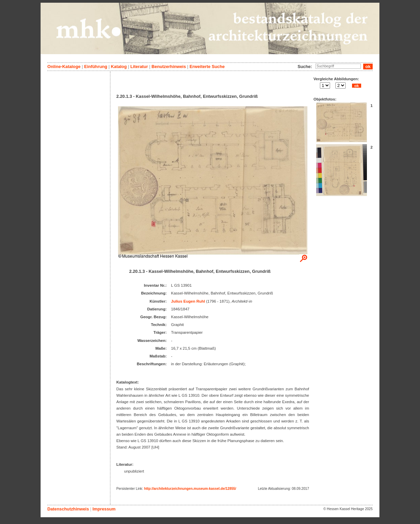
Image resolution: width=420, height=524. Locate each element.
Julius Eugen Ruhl (188, 301)
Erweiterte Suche (207, 67)
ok (356, 86)
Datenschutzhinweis (68, 509)
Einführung (96, 67)
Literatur (139, 67)
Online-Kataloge (64, 67)
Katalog (119, 67)
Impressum (104, 509)
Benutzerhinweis (169, 67)
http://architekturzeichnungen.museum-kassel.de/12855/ (190, 489)
